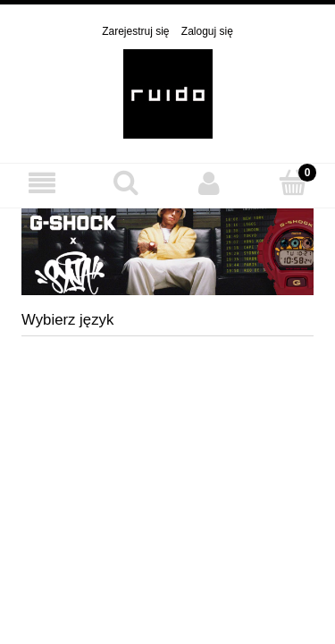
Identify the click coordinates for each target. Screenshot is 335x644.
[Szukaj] (126, 182)
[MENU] (42, 183)
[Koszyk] (293, 182)
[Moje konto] (210, 183)
